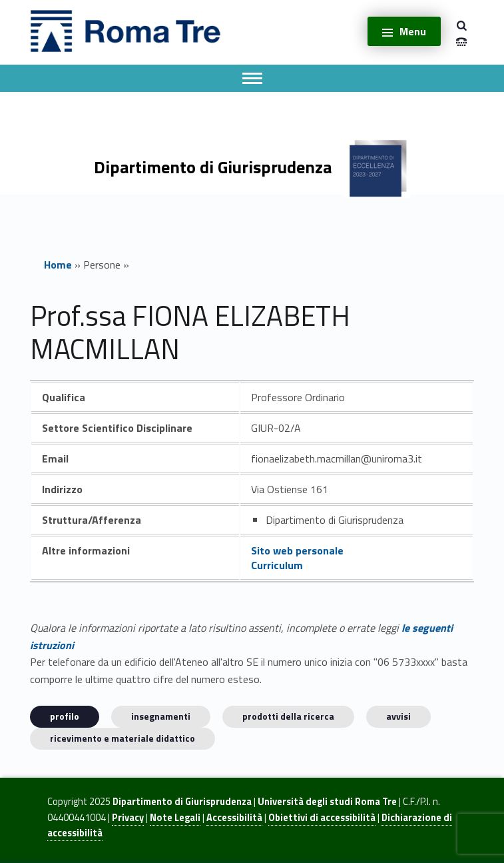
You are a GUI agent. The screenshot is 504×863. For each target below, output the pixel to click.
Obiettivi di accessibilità (322, 818)
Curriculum (277, 565)
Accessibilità (234, 818)
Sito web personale (297, 550)
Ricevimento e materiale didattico (123, 738)
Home (58, 265)
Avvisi (398, 716)
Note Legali (175, 818)
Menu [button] (413, 31)
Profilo (65, 716)
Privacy (128, 818)
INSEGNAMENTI (161, 716)
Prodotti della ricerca (288, 716)
